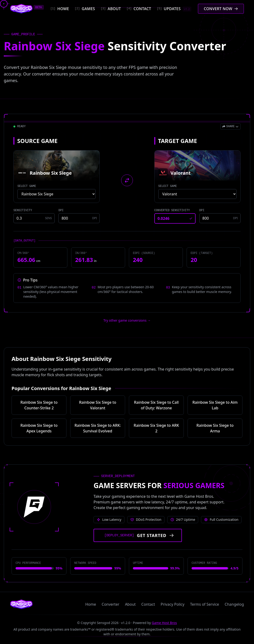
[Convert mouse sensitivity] (221, 9)
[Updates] (174, 9)
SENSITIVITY (23, 210)
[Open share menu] (230, 126)
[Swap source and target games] (127, 180)
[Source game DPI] (79, 218)
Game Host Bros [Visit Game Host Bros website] (164, 623)
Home (91, 604)
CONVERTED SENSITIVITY (172, 210)
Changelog (234, 604)
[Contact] (139, 9)
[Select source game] (57, 194)
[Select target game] (197, 194)
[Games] (85, 9)
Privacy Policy (173, 604)
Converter (111, 604)
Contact (148, 604)
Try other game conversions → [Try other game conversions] (127, 320)
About (130, 604)
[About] (111, 9)
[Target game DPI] (220, 218)
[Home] (60, 9)
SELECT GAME (27, 186)
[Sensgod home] (21, 9)
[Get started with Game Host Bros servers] (138, 535)
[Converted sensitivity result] (175, 218)
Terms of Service (205, 604)
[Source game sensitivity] (34, 218)
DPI (61, 210)
